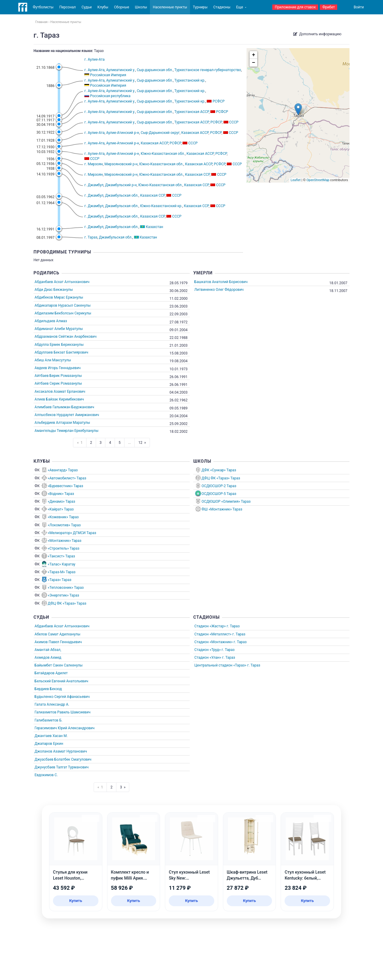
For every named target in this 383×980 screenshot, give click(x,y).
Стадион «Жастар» (210, 626)
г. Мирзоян (94, 164)
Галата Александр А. (52, 704)
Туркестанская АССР (192, 112)
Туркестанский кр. (190, 80)
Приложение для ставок (295, 7)
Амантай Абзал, (48, 650)
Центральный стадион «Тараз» (221, 665)
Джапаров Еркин (49, 744)
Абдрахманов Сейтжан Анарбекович (66, 337)
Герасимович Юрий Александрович (65, 728)
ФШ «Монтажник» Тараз (222, 509)
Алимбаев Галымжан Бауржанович (64, 407)
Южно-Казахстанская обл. (163, 154)
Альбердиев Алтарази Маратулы (62, 423)
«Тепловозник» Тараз (66, 588)
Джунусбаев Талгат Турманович (62, 767)
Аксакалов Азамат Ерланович (60, 392)
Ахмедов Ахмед (48, 658)
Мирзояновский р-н (121, 164)
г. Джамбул (94, 185)
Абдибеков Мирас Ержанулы (59, 297)
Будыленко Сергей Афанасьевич (62, 697)
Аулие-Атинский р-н (123, 133)
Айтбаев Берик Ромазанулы (58, 376)
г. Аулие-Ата (94, 59)
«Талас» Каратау (62, 564)
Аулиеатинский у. (121, 70)
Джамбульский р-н (121, 185)
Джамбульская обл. (122, 195)
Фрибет (329, 7)
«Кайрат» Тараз (61, 509)
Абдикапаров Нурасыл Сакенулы (63, 305)
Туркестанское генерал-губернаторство (208, 70)
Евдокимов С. (46, 775)
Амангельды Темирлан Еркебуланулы (67, 431)
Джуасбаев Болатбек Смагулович (63, 759)
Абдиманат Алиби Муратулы (59, 329)
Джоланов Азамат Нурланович (61, 751)
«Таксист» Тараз (61, 556)
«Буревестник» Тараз (66, 486)
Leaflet (295, 180)
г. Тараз (91, 237)
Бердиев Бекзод (48, 689)
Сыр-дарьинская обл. (155, 70)
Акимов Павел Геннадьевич (58, 642)
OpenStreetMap (318, 180)
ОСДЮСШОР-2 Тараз (219, 486)
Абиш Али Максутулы (53, 360)
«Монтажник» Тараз (65, 541)
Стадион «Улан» (208, 658)
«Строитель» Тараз (64, 548)
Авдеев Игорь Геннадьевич (58, 368)
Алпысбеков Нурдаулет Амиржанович (67, 415)
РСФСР (216, 122)
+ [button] (254, 55)
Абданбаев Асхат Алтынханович (62, 282)
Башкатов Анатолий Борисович (221, 282)
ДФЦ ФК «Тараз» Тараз (67, 603)
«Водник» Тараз (61, 494)
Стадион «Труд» (208, 650)
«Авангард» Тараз (63, 470)
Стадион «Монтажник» (214, 642)
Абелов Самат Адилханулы (58, 634)
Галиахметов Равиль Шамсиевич (63, 712)
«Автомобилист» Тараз (67, 478)
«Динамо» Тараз (62, 502)
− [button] (254, 63)
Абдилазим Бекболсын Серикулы (63, 313)
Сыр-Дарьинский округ (160, 133)
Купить (76, 901)
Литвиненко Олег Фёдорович (219, 290)
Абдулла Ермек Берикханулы (59, 345)
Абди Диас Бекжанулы (54, 290)
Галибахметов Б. (49, 720)
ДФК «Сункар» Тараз (219, 470)
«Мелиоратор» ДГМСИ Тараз (72, 533)
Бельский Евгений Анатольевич (61, 681)
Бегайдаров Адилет (51, 673)
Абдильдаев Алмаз (51, 321)
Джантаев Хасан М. (51, 736)
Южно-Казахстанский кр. (161, 206)
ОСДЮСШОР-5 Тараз (219, 494)
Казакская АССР (195, 133)
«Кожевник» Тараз (63, 517)
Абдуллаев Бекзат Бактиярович (61, 352)
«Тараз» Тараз (60, 580)
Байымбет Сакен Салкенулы (59, 665)
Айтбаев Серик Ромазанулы (58, 383)
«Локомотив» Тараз (64, 525)
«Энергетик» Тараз (64, 595)
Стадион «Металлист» (213, 634)
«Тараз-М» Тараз (62, 572)
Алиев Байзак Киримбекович (59, 399)
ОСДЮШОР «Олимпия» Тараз (226, 502)
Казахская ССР (197, 175)
